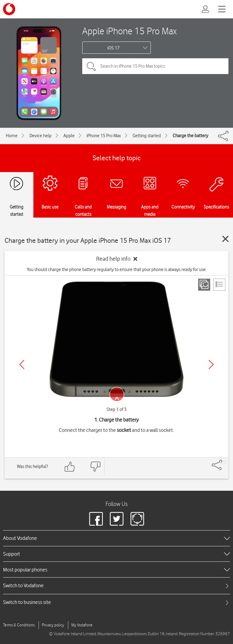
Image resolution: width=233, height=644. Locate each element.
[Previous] (22, 364)
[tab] (116, 586)
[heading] (116, 538)
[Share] (224, 462)
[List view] (219, 285)
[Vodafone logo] (9, 9)
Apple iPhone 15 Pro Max (129, 31)
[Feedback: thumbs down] (95, 467)
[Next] (211, 364)
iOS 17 (113, 48)
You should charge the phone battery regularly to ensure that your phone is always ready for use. (117, 269)
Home (12, 136)
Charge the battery (190, 136)
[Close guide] (225, 239)
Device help (41, 136)
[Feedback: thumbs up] (70, 467)
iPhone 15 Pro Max (104, 136)
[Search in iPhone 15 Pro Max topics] (155, 66)
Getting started (147, 136)
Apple (69, 136)
